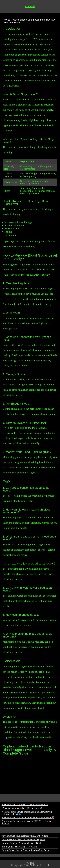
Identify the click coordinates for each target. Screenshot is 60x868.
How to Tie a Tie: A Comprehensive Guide (22, 843)
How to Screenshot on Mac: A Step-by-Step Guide (25, 850)
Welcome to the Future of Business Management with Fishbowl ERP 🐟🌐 (27, 813)
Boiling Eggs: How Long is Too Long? (20, 847)
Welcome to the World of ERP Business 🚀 (22, 808)
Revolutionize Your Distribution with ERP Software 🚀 (28, 818)
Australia (30, 6)
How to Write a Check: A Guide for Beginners (23, 839)
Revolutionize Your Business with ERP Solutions (25, 805)
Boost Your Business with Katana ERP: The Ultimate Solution (27, 822)
